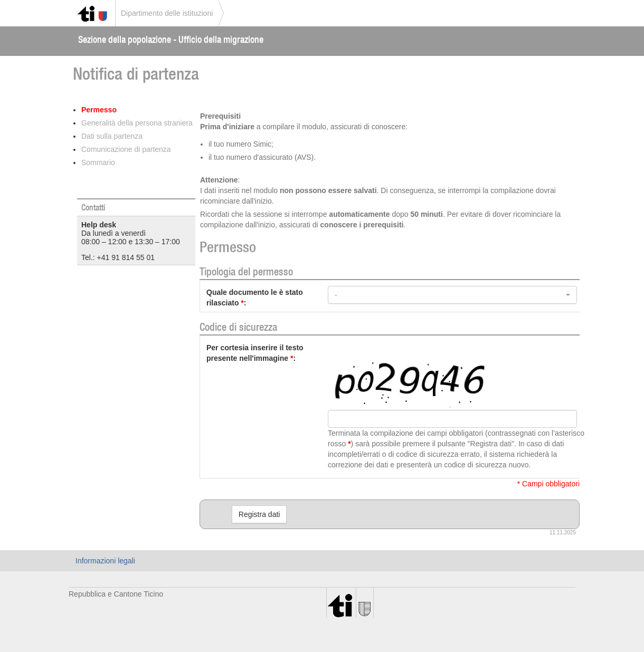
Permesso (99, 110)
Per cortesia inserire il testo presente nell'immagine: (255, 353)
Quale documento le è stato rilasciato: (255, 298)
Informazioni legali (105, 561)
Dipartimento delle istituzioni (167, 13)
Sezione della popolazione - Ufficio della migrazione (171, 39)
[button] (452, 295)
